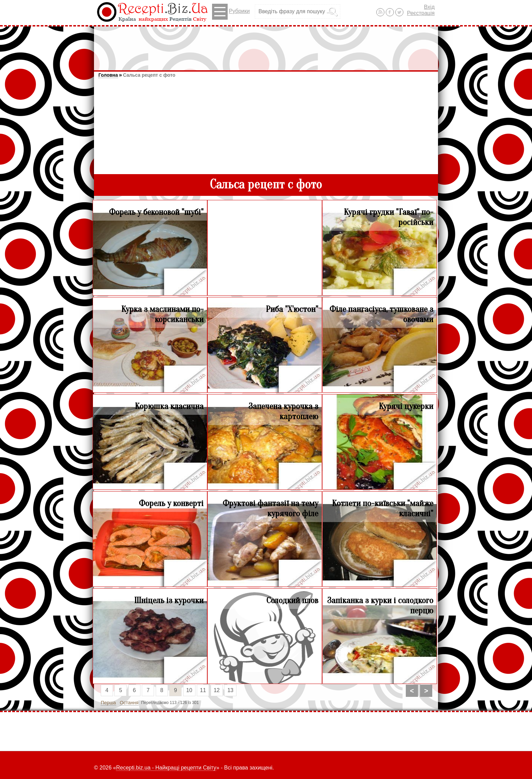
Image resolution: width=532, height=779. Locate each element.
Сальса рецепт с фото (149, 75)
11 (203, 690)
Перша (108, 703)
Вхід (429, 7)
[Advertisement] (266, 45)
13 (230, 690)
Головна (108, 75)
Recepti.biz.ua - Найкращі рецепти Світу (166, 768)
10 (189, 690)
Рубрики (231, 12)
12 (217, 690)
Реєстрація (421, 13)
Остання (129, 703)
